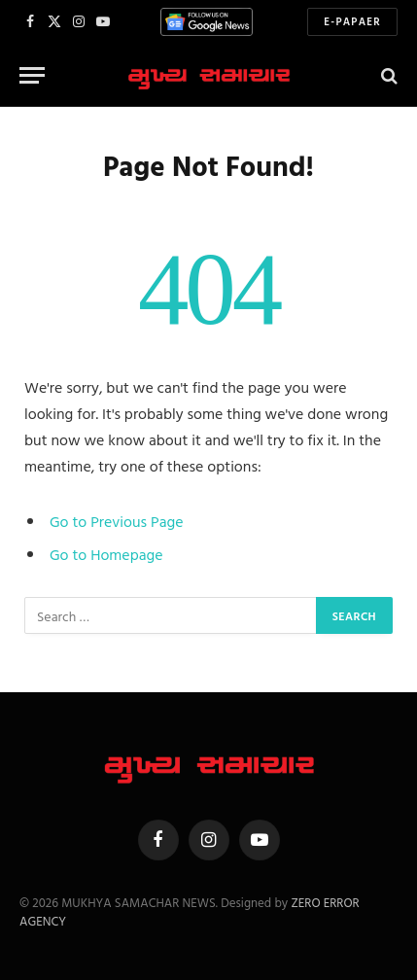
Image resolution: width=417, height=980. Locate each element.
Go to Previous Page (117, 521)
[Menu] (32, 75)
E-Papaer (352, 21)
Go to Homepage (106, 554)
